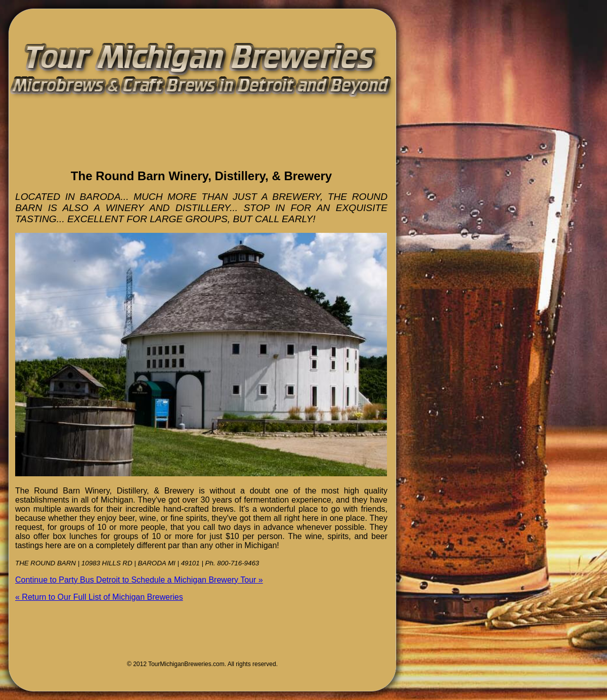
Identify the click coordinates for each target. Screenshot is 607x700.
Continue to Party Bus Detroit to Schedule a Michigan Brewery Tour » (139, 580)
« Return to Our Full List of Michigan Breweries (99, 597)
